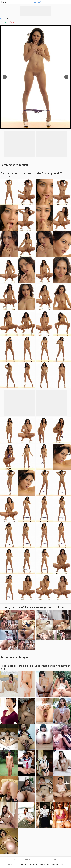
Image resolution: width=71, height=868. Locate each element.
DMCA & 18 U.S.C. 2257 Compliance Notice (48, 864)
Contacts (12, 864)
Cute (36, 2)
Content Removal (25, 864)
